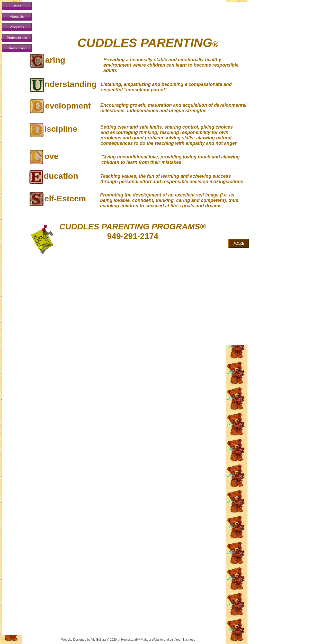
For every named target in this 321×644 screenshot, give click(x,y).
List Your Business (182, 640)
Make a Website (152, 640)
